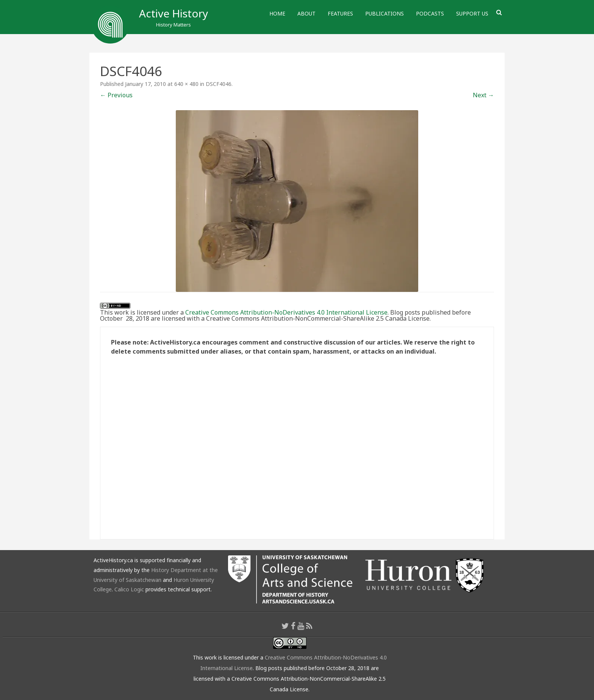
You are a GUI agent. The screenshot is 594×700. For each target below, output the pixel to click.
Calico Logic (129, 589)
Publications (385, 13)
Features (340, 13)
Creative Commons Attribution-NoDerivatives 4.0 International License (286, 312)
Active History (174, 13)
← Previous (116, 95)
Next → (483, 95)
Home (277, 13)
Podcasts (430, 13)
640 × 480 (186, 84)
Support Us (472, 13)
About (306, 13)
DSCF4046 (219, 84)
